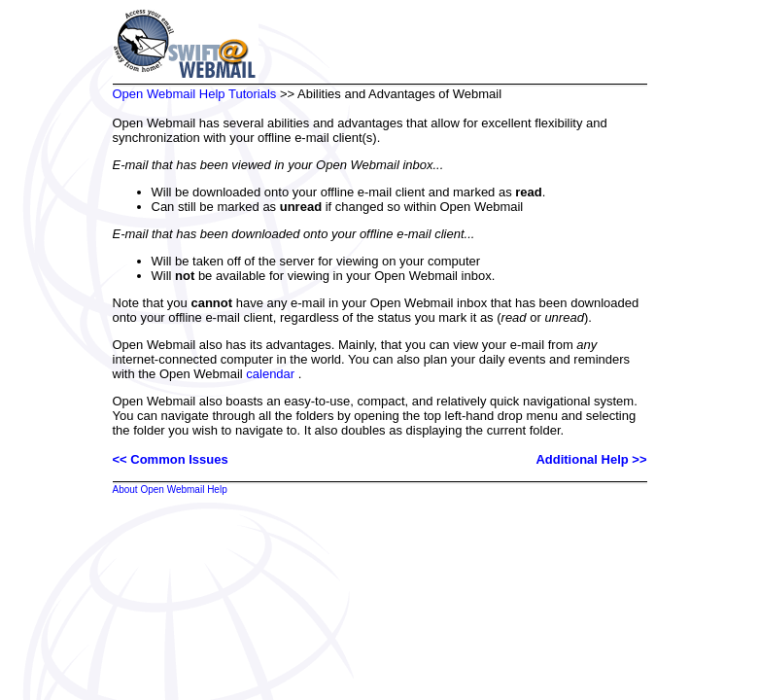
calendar (270, 374)
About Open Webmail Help (170, 490)
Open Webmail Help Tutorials (195, 94)
